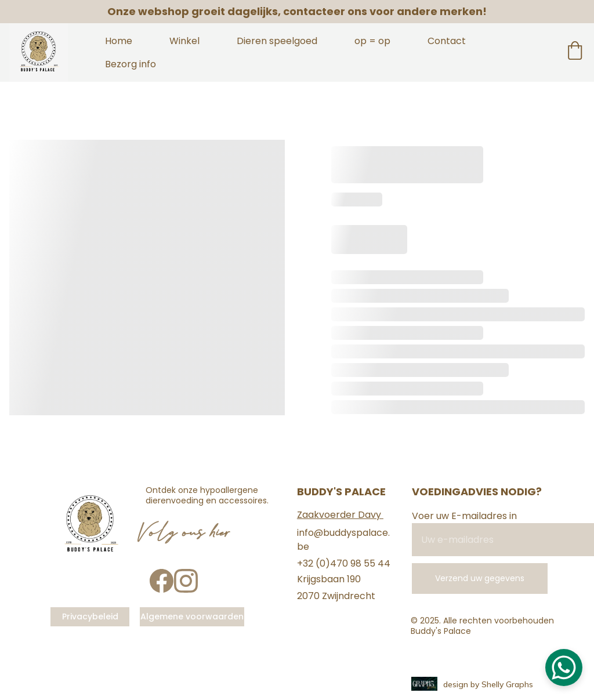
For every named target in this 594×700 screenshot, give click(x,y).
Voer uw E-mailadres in (464, 516)
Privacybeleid (90, 616)
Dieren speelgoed (277, 41)
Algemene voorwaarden (192, 616)
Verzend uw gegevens (480, 578)
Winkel (184, 41)
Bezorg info (131, 64)
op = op (372, 41)
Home (119, 41)
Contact (447, 41)
